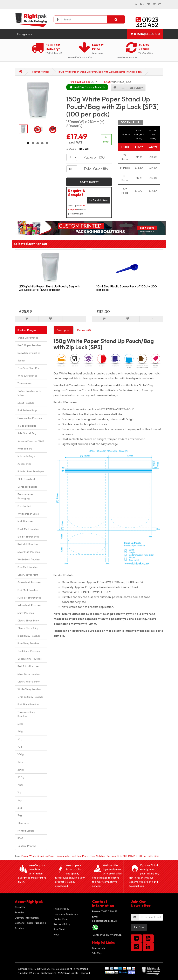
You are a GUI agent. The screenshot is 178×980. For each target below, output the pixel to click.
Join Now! (139, 927)
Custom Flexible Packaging (30, 923)
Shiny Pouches (26, 613)
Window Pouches (27, 376)
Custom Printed (27, 846)
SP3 (157, 856)
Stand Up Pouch (46, 856)
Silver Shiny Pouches (29, 674)
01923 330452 (105, 911)
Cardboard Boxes (27, 487)
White (33, 856)
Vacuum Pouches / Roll (31, 441)
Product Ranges (40, 72)
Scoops (22, 361)
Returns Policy (62, 924)
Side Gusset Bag (27, 433)
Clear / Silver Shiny (28, 621)
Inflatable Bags (26, 456)
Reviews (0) (84, 330)
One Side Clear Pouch (30, 368)
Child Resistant (26, 479)
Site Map (97, 953)
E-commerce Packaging (25, 496)
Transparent (25, 383)
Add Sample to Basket (99, 200)
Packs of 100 (94, 157)
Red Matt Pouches (28, 544)
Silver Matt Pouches (29, 552)
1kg (19, 792)
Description (64, 330)
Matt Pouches (25, 521)
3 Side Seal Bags (27, 426)
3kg (20, 815)
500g (21, 777)
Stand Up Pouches (28, 338)
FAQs (57, 935)
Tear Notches (98, 856)
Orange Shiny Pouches (30, 697)
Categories (24, 34)
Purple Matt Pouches (29, 598)
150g (20, 762)
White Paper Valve (28, 514)
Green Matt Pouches (29, 582)
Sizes (20, 724)
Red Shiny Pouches (28, 666)
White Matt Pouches (29, 559)
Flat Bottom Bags (27, 410)
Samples (20, 912)
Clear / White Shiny (29, 682)
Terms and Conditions (66, 914)
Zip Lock (111, 856)
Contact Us (98, 948)
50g (20, 739)
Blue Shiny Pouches (28, 643)
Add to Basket (89, 182)
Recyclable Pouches (29, 353)
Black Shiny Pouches (29, 636)
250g (21, 770)
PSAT (20, 838)
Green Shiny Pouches (30, 659)
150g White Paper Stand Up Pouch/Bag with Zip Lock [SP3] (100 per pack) (100, 72)
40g (20, 731)
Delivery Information (27, 918)
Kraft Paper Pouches (29, 345)
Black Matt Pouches (29, 529)
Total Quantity (96, 169)
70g (20, 747)
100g (21, 754)
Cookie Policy (61, 919)
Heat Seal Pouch (80, 856)
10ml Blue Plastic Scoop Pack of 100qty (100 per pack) (127, 288)
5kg (20, 800)
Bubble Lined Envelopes (31, 471)
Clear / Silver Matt (28, 575)
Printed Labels (26, 831)
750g (20, 785)
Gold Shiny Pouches (29, 651)
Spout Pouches (26, 403)
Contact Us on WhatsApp (107, 935)
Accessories (24, 464)
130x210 (122, 856)
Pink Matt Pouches (28, 590)
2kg (20, 808)
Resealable (63, 856)
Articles (19, 928)
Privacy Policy (61, 909)
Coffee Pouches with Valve (29, 393)
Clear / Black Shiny (28, 628)
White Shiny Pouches (29, 689)
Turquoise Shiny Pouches (26, 714)
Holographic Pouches (30, 418)
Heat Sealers (25, 449)
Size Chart (59, 929)
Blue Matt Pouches (28, 567)
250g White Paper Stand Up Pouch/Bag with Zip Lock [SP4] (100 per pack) (50, 288)
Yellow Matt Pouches (29, 605)
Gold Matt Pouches (28, 537)
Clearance (23, 823)
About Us (20, 907)
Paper (25, 856)
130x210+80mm (137, 856)
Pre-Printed (24, 506)
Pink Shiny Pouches (28, 704)
